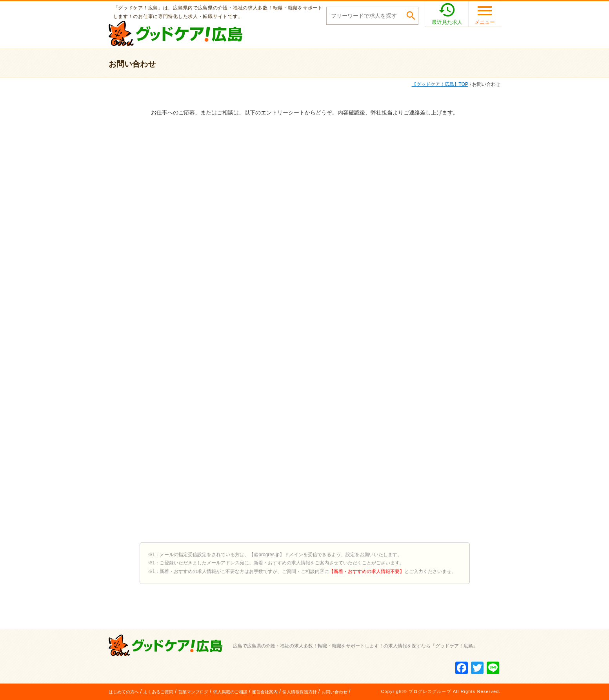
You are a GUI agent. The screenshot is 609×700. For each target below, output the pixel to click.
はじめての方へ (124, 692)
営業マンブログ (193, 692)
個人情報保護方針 (300, 692)
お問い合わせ (334, 692)
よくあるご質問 (158, 692)
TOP (440, 84)
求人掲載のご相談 (230, 692)
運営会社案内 (265, 692)
